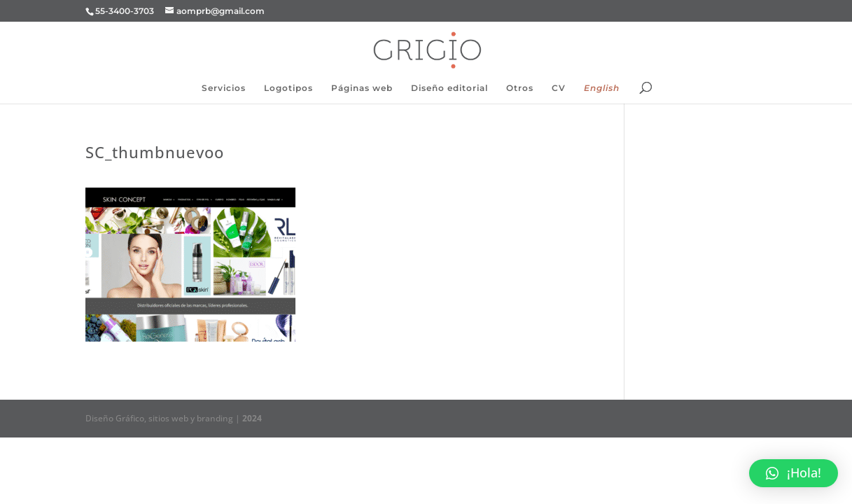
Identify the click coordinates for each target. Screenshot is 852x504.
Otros (520, 88)
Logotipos (288, 88)
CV (559, 88)
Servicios (224, 88)
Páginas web (362, 88)
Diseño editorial (449, 88)
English (602, 88)
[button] (794, 473)
